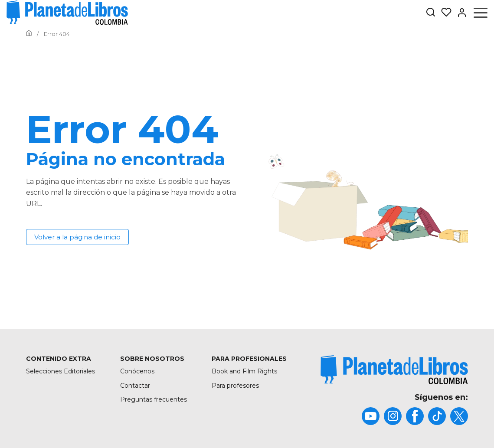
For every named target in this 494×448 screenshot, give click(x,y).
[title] (394, 370)
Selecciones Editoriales (61, 371)
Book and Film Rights (244, 371)
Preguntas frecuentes (154, 399)
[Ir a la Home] (29, 34)
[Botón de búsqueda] (431, 13)
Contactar (135, 386)
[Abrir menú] (481, 13)
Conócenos (137, 371)
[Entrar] (459, 13)
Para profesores (235, 386)
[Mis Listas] (444, 13)
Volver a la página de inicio (77, 237)
